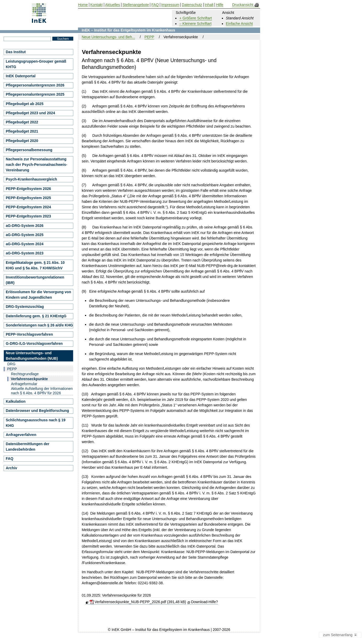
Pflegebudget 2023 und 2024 (30, 113)
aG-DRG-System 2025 (25, 235)
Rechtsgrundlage (25, 374)
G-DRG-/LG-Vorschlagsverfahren (34, 343)
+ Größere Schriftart (195, 18)
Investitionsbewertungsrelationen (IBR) (35, 280)
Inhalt (209, 5)
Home (83, 5)
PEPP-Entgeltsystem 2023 (28, 216)
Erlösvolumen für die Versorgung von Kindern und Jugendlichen (38, 295)
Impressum (170, 5)
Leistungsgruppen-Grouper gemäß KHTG (36, 64)
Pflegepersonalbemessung (29, 150)
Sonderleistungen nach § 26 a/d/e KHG (39, 325)
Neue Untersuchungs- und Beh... (108, 37)
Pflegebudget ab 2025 (25, 104)
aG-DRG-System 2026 (25, 226)
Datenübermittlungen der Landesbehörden (27, 447)
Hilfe (220, 5)
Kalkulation (16, 401)
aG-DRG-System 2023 (25, 253)
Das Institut (16, 52)
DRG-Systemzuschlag (25, 307)
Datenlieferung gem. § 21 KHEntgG (36, 316)
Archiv (12, 468)
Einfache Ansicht (239, 24)
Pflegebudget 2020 (22, 141)
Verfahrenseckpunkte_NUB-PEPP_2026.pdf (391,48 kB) (138, 602)
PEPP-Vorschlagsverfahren (29, 334)
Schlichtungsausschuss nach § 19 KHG (36, 423)
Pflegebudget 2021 (22, 131)
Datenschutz (192, 5)
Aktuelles (113, 5)
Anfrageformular (24, 384)
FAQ (10, 459)
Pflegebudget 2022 (22, 122)
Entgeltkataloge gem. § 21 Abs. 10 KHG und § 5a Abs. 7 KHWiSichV (35, 265)
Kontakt (96, 5)
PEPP (149, 37)
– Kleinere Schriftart (195, 24)
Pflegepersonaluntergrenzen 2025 (35, 94)
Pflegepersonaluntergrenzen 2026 (35, 85)
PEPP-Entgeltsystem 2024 (28, 207)
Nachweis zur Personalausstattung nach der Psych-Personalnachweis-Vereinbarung (37, 165)
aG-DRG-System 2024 (25, 244)
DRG (11, 364)
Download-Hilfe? (205, 602)
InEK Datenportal (21, 76)
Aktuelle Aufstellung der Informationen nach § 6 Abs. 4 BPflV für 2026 (42, 391)
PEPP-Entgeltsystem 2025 (28, 198)
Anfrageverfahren (21, 435)
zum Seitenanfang (340, 635)
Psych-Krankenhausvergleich (31, 179)
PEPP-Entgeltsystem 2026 (28, 189)
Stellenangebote (136, 5)
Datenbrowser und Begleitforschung (37, 411)
